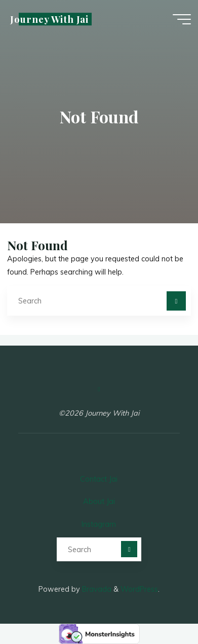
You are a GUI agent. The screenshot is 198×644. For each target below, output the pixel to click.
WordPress (139, 589)
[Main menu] (182, 19)
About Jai (99, 501)
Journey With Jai (49, 19)
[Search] (176, 301)
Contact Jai (99, 479)
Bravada (96, 589)
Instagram (99, 524)
